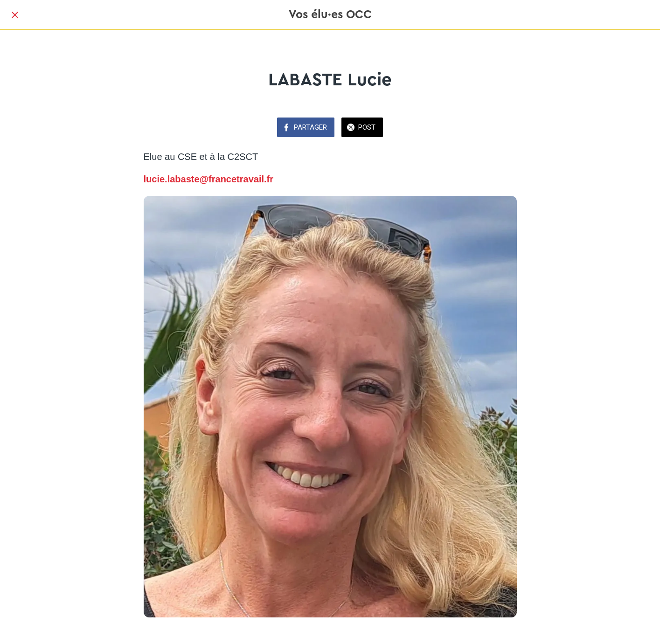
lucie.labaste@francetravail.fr (209, 179)
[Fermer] (15, 15)
